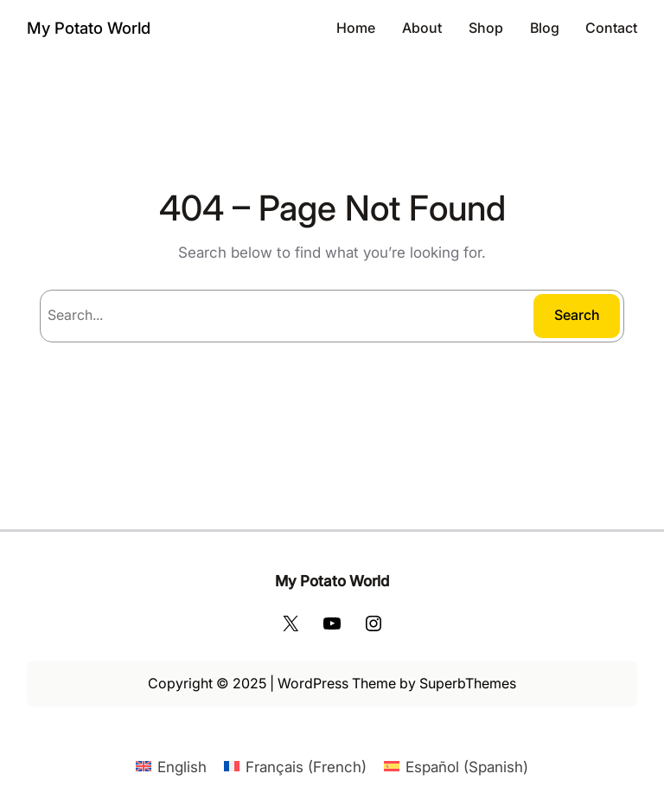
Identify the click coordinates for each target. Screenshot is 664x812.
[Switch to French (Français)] (295, 766)
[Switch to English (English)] (171, 766)
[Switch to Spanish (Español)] (456, 766)
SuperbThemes (468, 683)
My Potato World (89, 28)
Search (577, 315)
